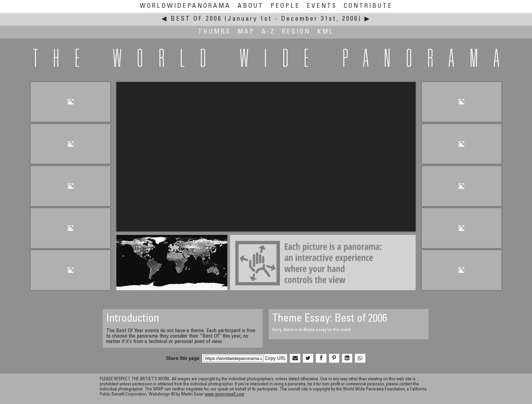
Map (246, 32)
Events (322, 6)
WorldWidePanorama (185, 6)
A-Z (268, 32)
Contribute (368, 6)
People (285, 6)
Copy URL (275, 359)
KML (326, 32)
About (251, 6)
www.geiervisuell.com (224, 395)
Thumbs (214, 32)
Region (296, 32)
